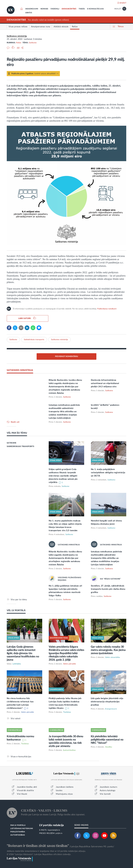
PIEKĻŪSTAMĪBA (18, 832)
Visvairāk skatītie (25, 790)
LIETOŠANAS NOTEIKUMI (22, 829)
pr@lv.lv (59, 833)
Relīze (19, 43)
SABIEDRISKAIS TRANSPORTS (20, 446)
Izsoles (59, 790)
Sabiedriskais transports (34, 340)
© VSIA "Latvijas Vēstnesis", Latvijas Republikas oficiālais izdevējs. (39, 854)
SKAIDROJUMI (32, 9)
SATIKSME (12, 443)
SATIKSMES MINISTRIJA (20, 370)
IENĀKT (123, 3)
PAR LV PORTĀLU (18, 825)
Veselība (109, 747)
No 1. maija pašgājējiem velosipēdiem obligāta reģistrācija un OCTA (108, 473)
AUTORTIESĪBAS (18, 835)
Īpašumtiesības (69, 750)
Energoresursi (111, 709)
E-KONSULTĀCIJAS (95, 9)
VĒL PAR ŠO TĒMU (17, 433)
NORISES (44, 9)
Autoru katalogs (108, 790)
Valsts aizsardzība (112, 657)
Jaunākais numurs (109, 787)
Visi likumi (22, 794)
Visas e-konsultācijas (21, 757)
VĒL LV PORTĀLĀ (16, 610)
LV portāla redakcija (51, 825)
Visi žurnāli (105, 794)
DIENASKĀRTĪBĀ (69, 9)
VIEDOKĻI (55, 9)
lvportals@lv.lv (54, 830)
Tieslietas (67, 712)
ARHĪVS (29, 13)
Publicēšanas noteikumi (107, 309)
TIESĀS (82, 9)
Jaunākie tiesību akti (27, 787)
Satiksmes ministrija (17, 36)
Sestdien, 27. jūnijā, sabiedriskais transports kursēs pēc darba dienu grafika (108, 589)
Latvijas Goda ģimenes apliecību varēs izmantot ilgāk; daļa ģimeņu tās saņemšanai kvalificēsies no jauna (23, 653)
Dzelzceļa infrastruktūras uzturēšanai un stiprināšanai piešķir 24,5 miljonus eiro (105, 383)
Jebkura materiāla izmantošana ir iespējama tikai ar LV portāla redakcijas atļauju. (46, 851)
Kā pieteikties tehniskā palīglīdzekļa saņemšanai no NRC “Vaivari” (107, 740)
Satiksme (33, 43)
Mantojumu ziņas (64, 794)
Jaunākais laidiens (65, 787)
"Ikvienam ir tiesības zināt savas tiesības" (38, 846)
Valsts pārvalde (70, 664)
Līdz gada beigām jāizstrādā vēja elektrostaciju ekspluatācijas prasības (107, 702)
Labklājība (17, 664)
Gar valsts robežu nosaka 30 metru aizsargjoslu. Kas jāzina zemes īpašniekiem (108, 650)
